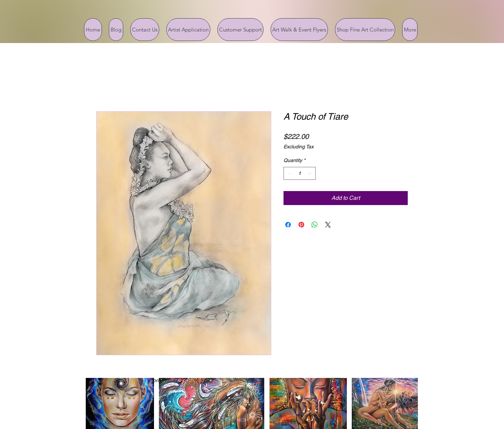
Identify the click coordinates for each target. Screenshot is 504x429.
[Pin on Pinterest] (301, 225)
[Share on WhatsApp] (315, 225)
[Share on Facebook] (288, 225)
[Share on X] (328, 225)
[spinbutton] (300, 173)
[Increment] (310, 173)
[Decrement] (289, 173)
